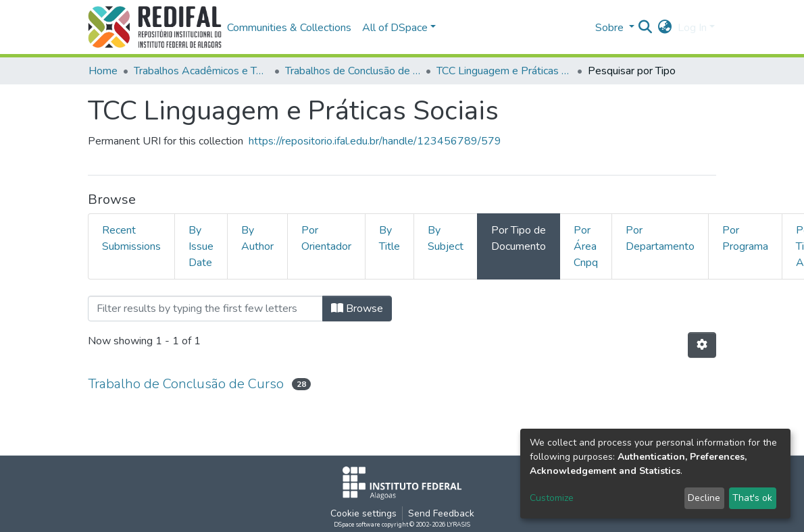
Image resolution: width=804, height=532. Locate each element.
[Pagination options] (702, 345)
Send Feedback (441, 513)
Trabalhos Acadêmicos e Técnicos (201, 71)
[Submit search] (646, 28)
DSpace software (357, 525)
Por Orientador (326, 238)
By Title (390, 238)
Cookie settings (363, 513)
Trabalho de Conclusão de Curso (186, 384)
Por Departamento (660, 238)
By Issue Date (201, 246)
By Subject (446, 238)
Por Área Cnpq (586, 246)
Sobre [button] (611, 28)
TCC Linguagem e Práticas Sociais (504, 71)
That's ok (752, 498)
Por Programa (745, 238)
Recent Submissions (131, 238)
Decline (704, 498)
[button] (665, 28)
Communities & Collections (289, 28)
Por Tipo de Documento (519, 238)
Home (103, 71)
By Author (257, 238)
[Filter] (205, 309)
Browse (357, 309)
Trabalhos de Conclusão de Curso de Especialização (353, 71)
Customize (552, 498)
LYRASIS (458, 525)
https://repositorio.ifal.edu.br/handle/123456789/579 (375, 141)
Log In (692, 28)
